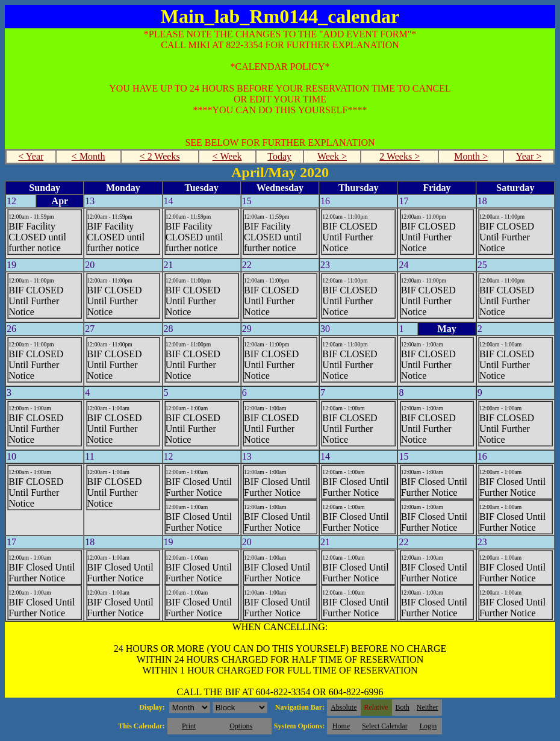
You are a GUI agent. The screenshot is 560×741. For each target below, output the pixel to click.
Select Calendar (385, 726)
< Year (31, 156)
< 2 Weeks (160, 156)
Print (189, 726)
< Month (89, 156)
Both (403, 707)
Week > (332, 156)
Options (241, 726)
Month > (471, 156)
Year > (529, 156)
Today (279, 156)
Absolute (344, 707)
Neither (428, 707)
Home (341, 726)
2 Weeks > (400, 156)
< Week (227, 156)
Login (428, 726)
